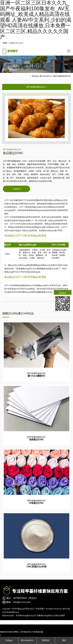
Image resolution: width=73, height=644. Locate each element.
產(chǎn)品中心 (46, 76)
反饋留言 (16, 189)
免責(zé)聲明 (59, 615)
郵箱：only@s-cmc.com (13, 43)
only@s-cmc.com (22, 602)
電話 (64, 640)
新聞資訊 (46, 640)
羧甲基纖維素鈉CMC (62, 76)
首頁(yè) (35, 76)
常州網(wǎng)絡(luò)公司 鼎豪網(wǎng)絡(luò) (35, 615)
